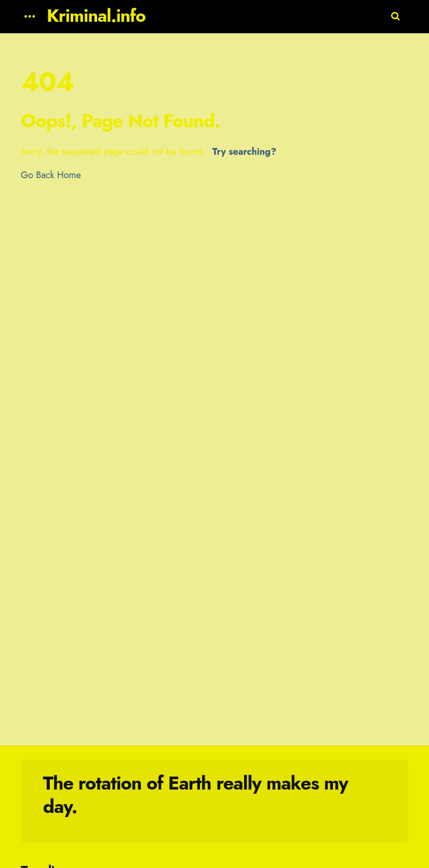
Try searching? (244, 152)
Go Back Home (51, 175)
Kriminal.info (96, 16)
